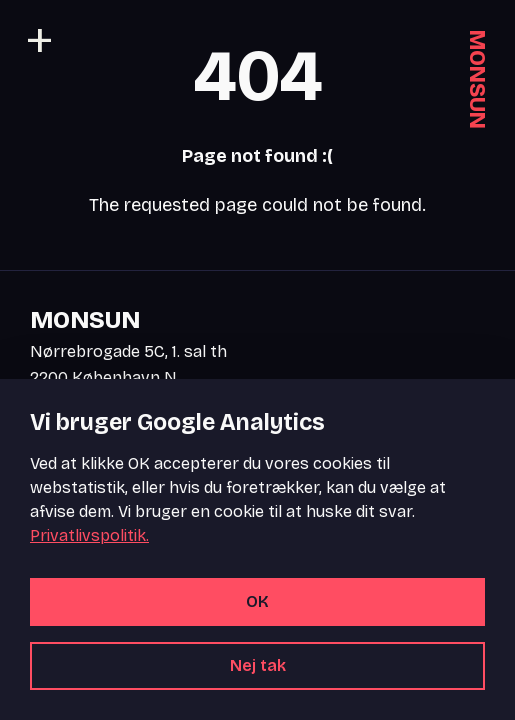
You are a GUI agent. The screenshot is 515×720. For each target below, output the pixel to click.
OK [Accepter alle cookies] (257, 601)
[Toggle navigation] (40, 40)
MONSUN (477, 79)
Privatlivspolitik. (89, 535)
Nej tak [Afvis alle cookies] (258, 665)
